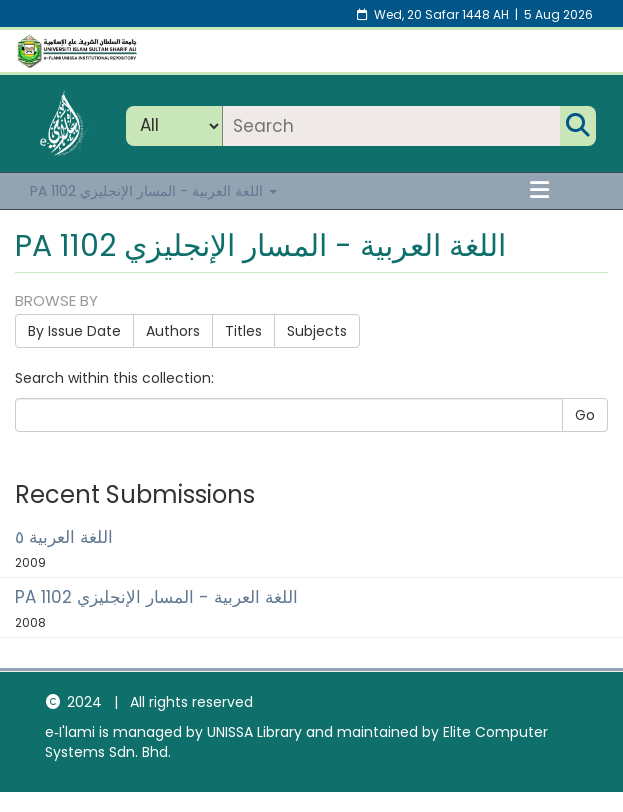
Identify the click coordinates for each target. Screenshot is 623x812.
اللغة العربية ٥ (64, 537)
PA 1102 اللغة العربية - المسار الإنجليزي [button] (153, 191)
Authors (173, 331)
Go (585, 415)
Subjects (317, 331)
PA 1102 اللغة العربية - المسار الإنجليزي (156, 597)
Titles (243, 331)
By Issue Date (74, 331)
